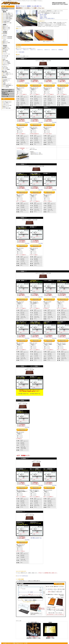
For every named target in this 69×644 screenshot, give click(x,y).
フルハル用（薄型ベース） (8, 13)
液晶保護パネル (5, 93)
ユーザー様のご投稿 (7, 108)
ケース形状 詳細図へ (21, 52)
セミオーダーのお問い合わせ (22, 576)
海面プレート (5, 81)
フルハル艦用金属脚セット (8, 85)
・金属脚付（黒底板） (43, 17)
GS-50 (37, 153)
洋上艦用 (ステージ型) (7, 23)
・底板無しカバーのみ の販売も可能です (47, 18)
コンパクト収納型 (6, 62)
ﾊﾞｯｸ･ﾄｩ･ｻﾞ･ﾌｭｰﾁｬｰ (6, 54)
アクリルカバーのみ (7, 20)
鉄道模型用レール (6, 80)
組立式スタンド (6, 65)
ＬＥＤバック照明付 (7, 63)
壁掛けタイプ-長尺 (6, 27)
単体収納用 (5, 33)
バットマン (5, 53)
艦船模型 (29, 6)
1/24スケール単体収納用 (7, 38)
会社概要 (26, 643)
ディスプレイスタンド (7, 79)
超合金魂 (4, 51)
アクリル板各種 (6, 87)
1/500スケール (26, 50)
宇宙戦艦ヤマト (6, 47)
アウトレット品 (5, 96)
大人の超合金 (5, 50)
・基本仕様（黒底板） (43, 15)
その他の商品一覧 (5, 95)
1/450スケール (33, 50)
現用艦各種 (61, 50)
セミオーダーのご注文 (7, 105)
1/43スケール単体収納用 (7, 37)
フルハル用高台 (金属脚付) (8, 16)
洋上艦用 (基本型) (6, 21)
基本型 (4, 59)
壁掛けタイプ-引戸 (6, 29)
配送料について (6, 107)
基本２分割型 (5, 61)
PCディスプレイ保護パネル (7, 91)
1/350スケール (40, 50)
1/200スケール (54, 50)
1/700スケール (19, 50)
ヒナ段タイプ (5, 30)
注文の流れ (27, 83)
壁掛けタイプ (5, 26)
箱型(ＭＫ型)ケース (6, 73)
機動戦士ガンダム (6, 49)
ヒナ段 (4, 83)
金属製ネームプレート (7, 84)
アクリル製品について (7, 103)
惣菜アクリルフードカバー (7, 89)
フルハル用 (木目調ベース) (8, 15)
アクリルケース (23, 6)
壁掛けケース (5, 75)
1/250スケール (47, 50)
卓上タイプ (5, 44)
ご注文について (6, 104)
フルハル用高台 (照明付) (7, 19)
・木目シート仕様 (42, 16)
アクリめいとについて (7, 101)
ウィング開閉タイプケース (8, 74)
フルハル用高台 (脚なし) (7, 17)
